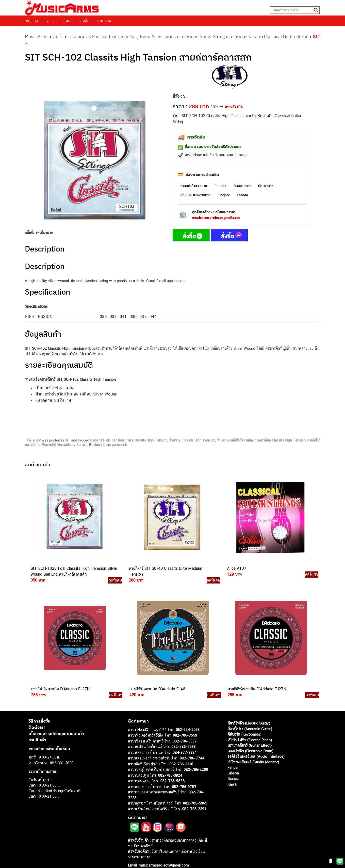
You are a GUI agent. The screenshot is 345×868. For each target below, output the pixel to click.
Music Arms (37, 37)
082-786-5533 (183, 737)
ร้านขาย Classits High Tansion (192, 440)
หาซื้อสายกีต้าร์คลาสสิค (54, 445)
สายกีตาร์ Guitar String (203, 37)
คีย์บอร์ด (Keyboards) (244, 725)
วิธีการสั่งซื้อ (39, 711)
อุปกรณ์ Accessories (156, 37)
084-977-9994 (185, 743)
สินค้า (68, 20)
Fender (233, 758)
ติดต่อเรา (37, 718)
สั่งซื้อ (85, 20)
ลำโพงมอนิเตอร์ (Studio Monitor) (253, 752)
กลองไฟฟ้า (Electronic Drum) (250, 741)
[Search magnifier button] (316, 10)
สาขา (51, 20)
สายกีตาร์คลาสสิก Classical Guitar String (269, 37)
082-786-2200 (196, 760)
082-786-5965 (195, 794)
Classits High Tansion (107, 440)
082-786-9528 (172, 771)
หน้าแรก (33, 20)
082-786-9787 (184, 777)
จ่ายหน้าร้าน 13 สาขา (195, 186)
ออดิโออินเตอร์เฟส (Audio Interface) (256, 747)
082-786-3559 (185, 726)
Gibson (233, 764)
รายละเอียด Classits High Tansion (280, 440)
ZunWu (82, 445)
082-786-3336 (181, 754)
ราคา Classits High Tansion (147, 440)
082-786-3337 (185, 732)
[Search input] (293, 10)
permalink (119, 445)
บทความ (104, 20)
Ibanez (233, 769)
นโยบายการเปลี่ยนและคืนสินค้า (56, 724)
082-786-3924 (170, 766)
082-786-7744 (192, 749)
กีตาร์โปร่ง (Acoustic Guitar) (250, 719)
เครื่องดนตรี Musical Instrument (100, 37)
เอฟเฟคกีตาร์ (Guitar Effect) (250, 736)
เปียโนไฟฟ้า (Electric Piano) (250, 730)
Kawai (232, 775)
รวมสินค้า (37, 730)
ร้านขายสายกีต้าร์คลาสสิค (235, 440)
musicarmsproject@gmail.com (216, 218)
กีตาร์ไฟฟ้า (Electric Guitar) (249, 714)
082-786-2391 (194, 799)
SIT (317, 37)
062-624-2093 (188, 720)
